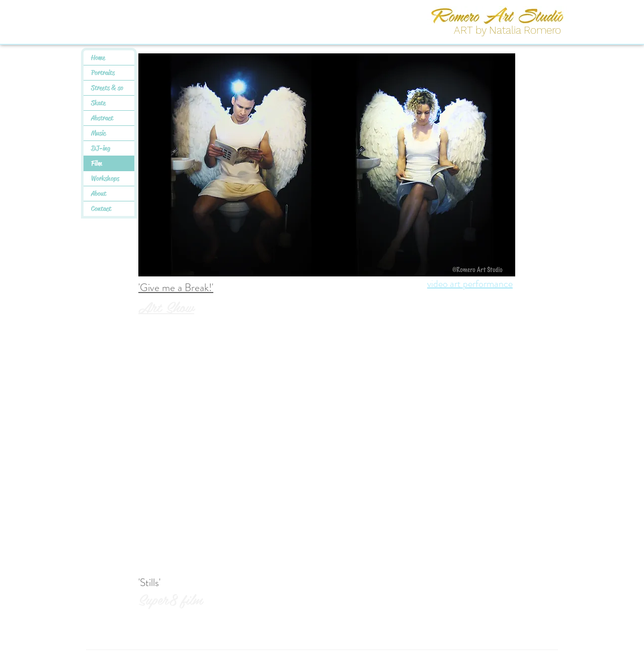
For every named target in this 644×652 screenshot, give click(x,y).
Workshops (105, 178)
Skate (98, 103)
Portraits (103, 73)
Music (98, 133)
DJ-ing (101, 148)
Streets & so (107, 88)
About (99, 193)
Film (97, 163)
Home (98, 57)
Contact (101, 208)
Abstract (102, 118)
